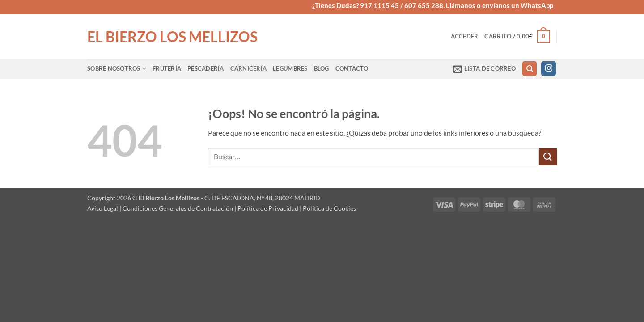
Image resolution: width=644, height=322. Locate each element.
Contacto (352, 68)
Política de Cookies (329, 208)
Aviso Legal (103, 208)
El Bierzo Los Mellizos (172, 37)
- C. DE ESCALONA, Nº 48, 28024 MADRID (260, 198)
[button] (465, 36)
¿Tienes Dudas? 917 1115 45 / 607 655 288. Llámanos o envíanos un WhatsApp (433, 5)
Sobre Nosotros (117, 69)
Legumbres (290, 68)
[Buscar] (530, 69)
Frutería (167, 68)
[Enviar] (548, 157)
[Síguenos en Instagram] (549, 69)
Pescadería (206, 68)
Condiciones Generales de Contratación (178, 208)
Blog (322, 68)
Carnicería (249, 68)
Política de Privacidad (268, 208)
